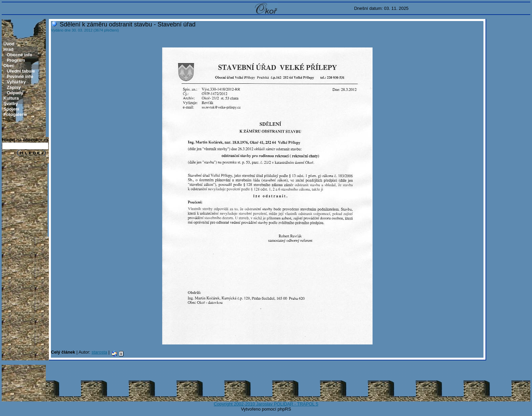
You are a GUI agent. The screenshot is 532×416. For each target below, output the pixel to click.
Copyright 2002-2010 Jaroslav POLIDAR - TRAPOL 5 (266, 404)
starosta (99, 352)
